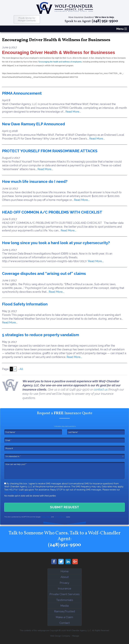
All (21, 369)
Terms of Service (60, 517)
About (65, 577)
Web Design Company (60, 636)
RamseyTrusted (65, 611)
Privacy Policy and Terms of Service (22, 493)
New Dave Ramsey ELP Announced (33, 124)
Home (65, 571)
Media (64, 606)
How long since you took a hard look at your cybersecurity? (56, 243)
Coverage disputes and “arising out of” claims (44, 274)
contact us (101, 389)
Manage (76, 636)
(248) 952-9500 (105, 21)
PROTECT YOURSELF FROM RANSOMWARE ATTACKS (50, 151)
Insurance (64, 588)
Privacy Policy (46, 517)
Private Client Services (65, 594)
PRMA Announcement (22, 93)
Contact (65, 623)
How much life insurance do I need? (35, 182)
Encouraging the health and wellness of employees (60, 62)
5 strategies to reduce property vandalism (41, 335)
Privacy (64, 583)
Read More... (73, 112)
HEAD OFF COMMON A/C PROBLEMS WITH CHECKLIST (52, 212)
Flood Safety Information (25, 304)
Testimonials (65, 600)
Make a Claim (64, 617)
